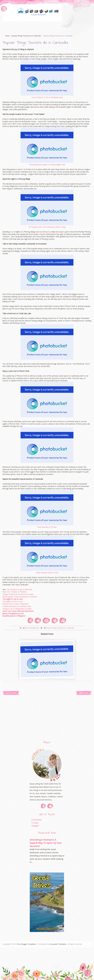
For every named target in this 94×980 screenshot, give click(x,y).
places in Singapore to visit (13, 614)
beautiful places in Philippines (14, 616)
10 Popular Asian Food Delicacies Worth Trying (47, 227)
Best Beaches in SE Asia (47, 527)
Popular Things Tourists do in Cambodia (26, 36)
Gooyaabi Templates (58, 944)
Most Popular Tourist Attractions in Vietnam (20, 597)
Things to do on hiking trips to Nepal (17, 609)
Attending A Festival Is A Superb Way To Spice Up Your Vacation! (46, 843)
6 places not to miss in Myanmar (15, 604)
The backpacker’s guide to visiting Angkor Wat (47, 165)
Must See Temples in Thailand (14, 592)
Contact (35, 823)
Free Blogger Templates (26, 944)
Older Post (84, 693)
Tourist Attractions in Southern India (17, 606)
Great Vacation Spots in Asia (47, 573)
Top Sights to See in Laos (13, 599)
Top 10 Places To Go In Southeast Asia (47, 97)
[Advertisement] (47, 27)
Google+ (35, 826)
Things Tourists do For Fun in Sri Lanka (18, 594)
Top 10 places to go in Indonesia (19, 589)
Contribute (36, 820)
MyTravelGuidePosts (32, 628)
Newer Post (11, 693)
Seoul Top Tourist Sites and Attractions (18, 611)
